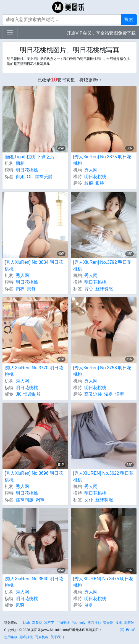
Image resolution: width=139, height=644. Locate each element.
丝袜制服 (25, 500)
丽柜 (20, 163)
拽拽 (119, 623)
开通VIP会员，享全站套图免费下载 (101, 33)
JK (18, 394)
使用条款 (11, 637)
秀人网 (91, 170)
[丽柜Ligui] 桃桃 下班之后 (30, 157)
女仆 (89, 500)
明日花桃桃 (27, 170)
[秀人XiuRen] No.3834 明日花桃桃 (34, 266)
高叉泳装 (93, 394)
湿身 (109, 394)
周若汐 (129, 623)
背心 (89, 289)
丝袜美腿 (44, 177)
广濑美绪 (63, 623)
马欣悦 (37, 623)
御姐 (20, 177)
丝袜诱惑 (104, 289)
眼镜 (100, 183)
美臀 (31, 289)
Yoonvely (78, 623)
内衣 (20, 289)
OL (30, 177)
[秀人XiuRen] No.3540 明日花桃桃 (34, 582)
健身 (89, 605)
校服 (89, 183)
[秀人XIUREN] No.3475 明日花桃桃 (103, 582)
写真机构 (42, 637)
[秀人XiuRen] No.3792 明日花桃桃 (102, 266)
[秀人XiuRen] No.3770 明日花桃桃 (34, 371)
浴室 (120, 394)
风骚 (20, 605)
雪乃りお (94, 623)
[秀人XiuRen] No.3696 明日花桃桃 (34, 477)
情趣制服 (32, 394)
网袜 (40, 500)
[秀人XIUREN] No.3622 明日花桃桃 (103, 477)
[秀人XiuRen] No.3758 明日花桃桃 (102, 371)
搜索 (129, 19)
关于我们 (57, 637)
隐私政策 (26, 637)
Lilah (26, 623)
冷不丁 (49, 623)
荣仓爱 (108, 623)
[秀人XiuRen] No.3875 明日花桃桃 (102, 160)
